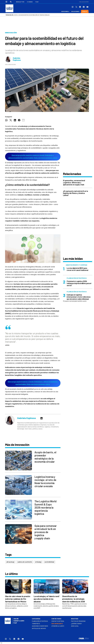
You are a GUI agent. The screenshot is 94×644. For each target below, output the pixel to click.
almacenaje (10, 562)
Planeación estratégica (40, 621)
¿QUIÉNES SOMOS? (77, 624)
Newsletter (20, 2)
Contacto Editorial (58, 621)
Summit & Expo (19, 621)
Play (37, 2)
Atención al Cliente (58, 626)
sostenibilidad (49, 562)
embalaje (38, 562)
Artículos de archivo (39, 629)
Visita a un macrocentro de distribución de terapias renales (32, 15)
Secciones (65, 11)
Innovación (11, 33)
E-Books (30, 2)
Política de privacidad (78, 621)
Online (16, 619)
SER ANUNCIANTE (57, 624)
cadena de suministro (25, 562)
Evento (85, 11)
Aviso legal (75, 626)
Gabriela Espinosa (17, 59)
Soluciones (75, 11)
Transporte (36, 624)
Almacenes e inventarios (40, 626)
